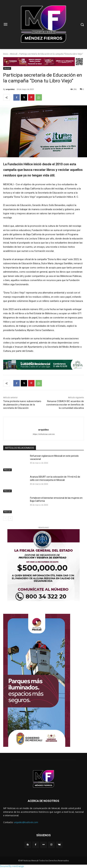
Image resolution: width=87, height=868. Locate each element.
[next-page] (10, 518)
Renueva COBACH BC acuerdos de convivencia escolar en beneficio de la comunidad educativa (65, 405)
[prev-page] (5, 518)
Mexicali (14, 54)
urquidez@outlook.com (26, 822)
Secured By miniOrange (12, 866)
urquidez (10, 89)
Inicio (6, 54)
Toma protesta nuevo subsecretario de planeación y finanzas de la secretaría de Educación (22, 405)
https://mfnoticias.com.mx (44, 434)
